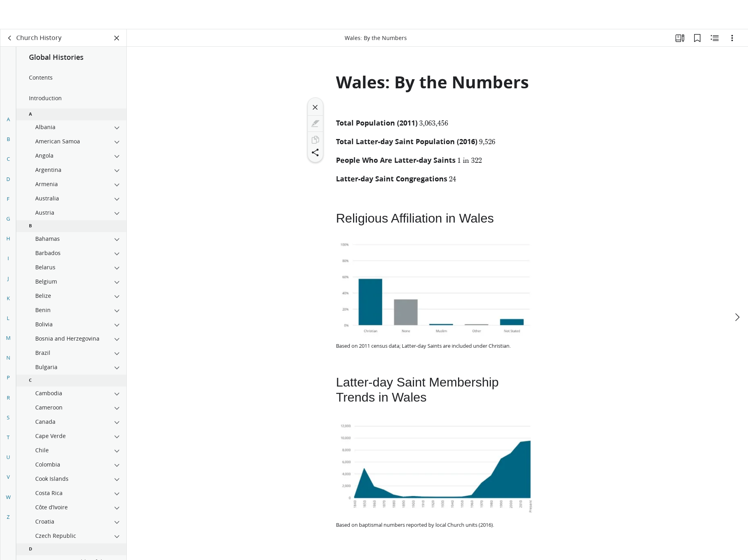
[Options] (732, 38)
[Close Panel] (117, 38)
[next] (737, 288)
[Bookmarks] (697, 38)
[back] (10, 38)
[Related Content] (715, 38)
